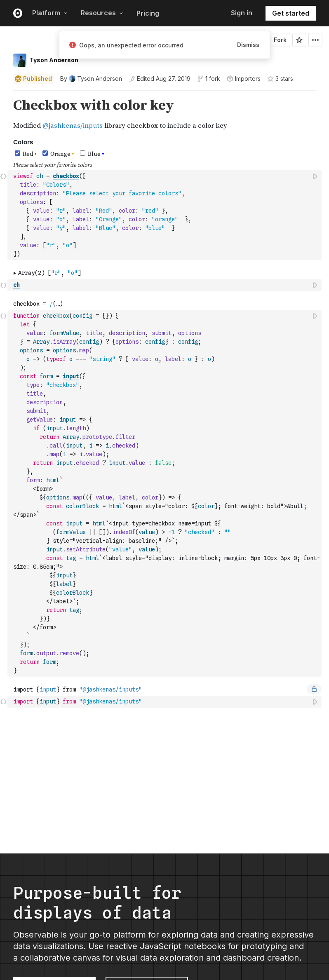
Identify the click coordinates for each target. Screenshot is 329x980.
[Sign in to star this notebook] (299, 40)
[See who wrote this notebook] (91, 79)
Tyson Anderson (54, 60)
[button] (4, 94)
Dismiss (248, 45)
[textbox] (165, 215)
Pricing (148, 13)
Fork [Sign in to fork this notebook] (275, 40)
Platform (50, 13)
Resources (102, 13)
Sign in (242, 13)
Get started (291, 13)
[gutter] (4, 115)
